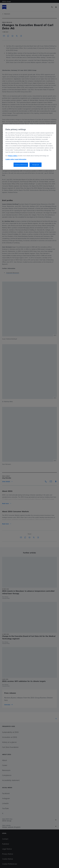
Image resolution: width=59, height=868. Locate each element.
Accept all (36, 165)
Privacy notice (13, 156)
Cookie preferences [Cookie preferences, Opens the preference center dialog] (21, 165)
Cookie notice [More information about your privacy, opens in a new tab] (10, 159)
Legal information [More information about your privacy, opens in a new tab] (20, 159)
